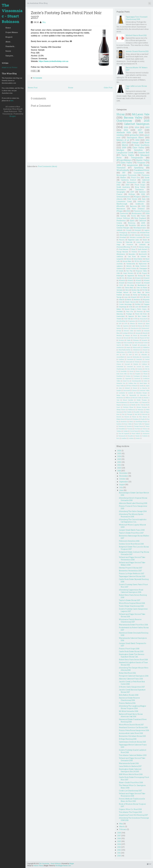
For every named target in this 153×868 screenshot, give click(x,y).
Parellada (120, 311)
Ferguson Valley (141, 271)
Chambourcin (135, 328)
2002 (141, 297)
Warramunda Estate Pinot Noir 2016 (133, 625)
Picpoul (144, 273)
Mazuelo (145, 333)
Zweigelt (135, 345)
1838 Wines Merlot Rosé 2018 (131, 774)
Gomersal (137, 378)
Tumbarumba (131, 264)
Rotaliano (136, 419)
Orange (135, 142)
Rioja (133, 249)
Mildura (128, 398)
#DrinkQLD (137, 350)
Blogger (13, 116)
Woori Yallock (136, 433)
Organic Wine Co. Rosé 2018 (130, 809)
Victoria (119, 242)
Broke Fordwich (141, 266)
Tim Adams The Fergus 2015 (130, 812)
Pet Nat (145, 290)
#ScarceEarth (144, 319)
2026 (119, 451)
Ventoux (145, 429)
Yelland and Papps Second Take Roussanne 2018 (132, 795)
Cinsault (129, 230)
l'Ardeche (145, 436)
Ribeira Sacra (120, 419)
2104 (124, 355)
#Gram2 (130, 280)
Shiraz (121, 114)
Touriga (119, 297)
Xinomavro (146, 433)
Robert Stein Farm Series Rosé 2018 (133, 660)
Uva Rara (137, 429)
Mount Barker (138, 259)
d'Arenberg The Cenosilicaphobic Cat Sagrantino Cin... (133, 521)
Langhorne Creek (125, 152)
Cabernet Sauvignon (137, 124)
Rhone (134, 417)
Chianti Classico (130, 302)
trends (138, 438)
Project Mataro (12, 32)
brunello (130, 436)
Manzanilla (133, 395)
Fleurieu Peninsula (142, 211)
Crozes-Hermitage (125, 304)
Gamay (123, 216)
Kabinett (127, 388)
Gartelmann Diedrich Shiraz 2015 (132, 742)
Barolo (129, 299)
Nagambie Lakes (134, 240)
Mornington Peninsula (126, 175)
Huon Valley (120, 386)
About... (8, 42)
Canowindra (146, 357)
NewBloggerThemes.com (63, 865)
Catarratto (139, 359)
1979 (136, 352)
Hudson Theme (38, 865)
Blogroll (9, 37)
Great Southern (142, 145)
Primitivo (130, 244)
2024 (128, 211)
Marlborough (122, 204)
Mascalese (143, 395)
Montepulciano (140, 228)
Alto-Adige (130, 285)
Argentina (126, 326)
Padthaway (132, 410)
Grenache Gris (121, 383)
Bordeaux (137, 299)
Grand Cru (126, 381)
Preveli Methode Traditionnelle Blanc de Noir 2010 (132, 800)
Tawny (135, 295)
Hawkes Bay (136, 290)
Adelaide (120, 230)
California (120, 256)
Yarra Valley (128, 155)
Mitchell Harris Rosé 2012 (136, 35)
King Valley (140, 187)
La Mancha (144, 388)
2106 (135, 247)
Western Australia (136, 237)
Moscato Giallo (137, 398)
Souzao (128, 295)
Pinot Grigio (140, 185)
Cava (120, 302)
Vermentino (132, 182)
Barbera (142, 192)
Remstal (145, 414)
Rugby (143, 419)
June (121, 490)
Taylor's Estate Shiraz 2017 (130, 600)
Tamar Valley (138, 424)
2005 (143, 223)
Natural (126, 338)
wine (126, 297)
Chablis (119, 288)
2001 (139, 321)
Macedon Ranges (142, 393)
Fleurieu (122, 240)
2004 (148, 213)
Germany (120, 290)
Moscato (147, 235)
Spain (132, 221)
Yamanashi (122, 436)
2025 (144, 321)
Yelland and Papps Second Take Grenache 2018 (132, 759)
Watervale (129, 242)
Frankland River (142, 170)
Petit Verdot (132, 199)
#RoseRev (121, 206)
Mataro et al (123, 140)
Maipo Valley (121, 395)
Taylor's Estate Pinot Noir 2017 (131, 533)
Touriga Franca (139, 426)
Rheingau (136, 340)
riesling (120, 135)
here (12, 101)
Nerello (133, 405)
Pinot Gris (136, 177)
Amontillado (120, 357)
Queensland (121, 316)
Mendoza (119, 335)
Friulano (128, 376)
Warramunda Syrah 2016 (129, 763)
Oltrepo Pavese (121, 410)
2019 (124, 142)
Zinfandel (142, 244)
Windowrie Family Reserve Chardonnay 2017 (130, 621)
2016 (126, 127)
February (123, 829)
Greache (139, 331)
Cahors (126, 328)
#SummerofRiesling (123, 247)
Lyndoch (131, 393)
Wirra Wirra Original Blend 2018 (132, 603)
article (143, 225)
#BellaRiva (146, 347)
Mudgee (120, 150)
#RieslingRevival (125, 235)
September (124, 482)
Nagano (119, 405)
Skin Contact (142, 316)
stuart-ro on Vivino (10, 67)
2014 (137, 127)
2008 (119, 165)
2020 (128, 185)
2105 (120, 323)
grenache (134, 135)
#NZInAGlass (121, 352)
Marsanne (121, 209)
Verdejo (126, 431)
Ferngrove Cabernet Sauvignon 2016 (134, 676)
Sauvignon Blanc (135, 137)
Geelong (145, 376)
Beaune (140, 326)
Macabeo (144, 307)
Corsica (139, 367)
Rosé (147, 142)
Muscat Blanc (127, 261)
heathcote (140, 204)
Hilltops (132, 194)
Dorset (131, 371)
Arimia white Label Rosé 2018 (131, 733)
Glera (127, 290)
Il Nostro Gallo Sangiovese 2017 (132, 687)
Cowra (119, 223)
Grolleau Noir (133, 383)
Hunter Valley (143, 160)
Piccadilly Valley (139, 412)
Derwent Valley (129, 331)
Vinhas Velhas (145, 431)
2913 (136, 355)
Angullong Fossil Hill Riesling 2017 (133, 815)
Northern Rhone (128, 407)
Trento (147, 426)
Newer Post (33, 88)
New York (141, 405)
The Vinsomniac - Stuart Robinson (12, 13)
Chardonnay (124, 121)
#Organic (138, 197)
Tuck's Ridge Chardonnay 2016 (131, 606)
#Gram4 (147, 280)
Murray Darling (144, 247)
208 (148, 321)
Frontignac (137, 376)
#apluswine (143, 264)
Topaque (147, 424)
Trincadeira (122, 429)
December (123, 473)
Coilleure (144, 364)
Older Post (108, 88)
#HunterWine (145, 233)
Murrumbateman (122, 402)
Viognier (141, 163)
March (122, 826)
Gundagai (125, 333)
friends (138, 436)
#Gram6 (130, 283)
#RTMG (130, 352)
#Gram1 (130, 278)
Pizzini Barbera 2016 (127, 703)
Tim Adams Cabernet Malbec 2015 (133, 755)
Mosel (135, 335)
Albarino (132, 323)
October (122, 479)
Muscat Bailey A (135, 402)
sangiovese (132, 165)
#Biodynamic (121, 254)
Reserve (127, 417)
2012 (126, 130)
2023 (143, 206)
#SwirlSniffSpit (121, 321)
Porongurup (123, 233)
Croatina (140, 369)
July (121, 487)
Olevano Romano (142, 407)
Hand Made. (143, 383)
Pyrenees (145, 175)
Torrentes (121, 426)
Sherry (131, 422)
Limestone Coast (124, 201)
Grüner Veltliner (123, 218)
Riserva (129, 419)
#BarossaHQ (137, 347)
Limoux (134, 390)
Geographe (121, 192)
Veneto (119, 319)
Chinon (119, 364)
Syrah (147, 177)
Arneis (139, 242)
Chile (140, 302)
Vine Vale (127, 319)
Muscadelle (144, 335)
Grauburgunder (137, 381)
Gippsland (128, 378)
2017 (140, 130)
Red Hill (137, 414)
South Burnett (142, 249)
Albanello (144, 355)
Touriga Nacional (122, 252)
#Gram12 (134, 297)
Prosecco (134, 233)
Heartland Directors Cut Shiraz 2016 (133, 727)
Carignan (120, 225)
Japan (148, 386)
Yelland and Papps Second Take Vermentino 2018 (132, 558)
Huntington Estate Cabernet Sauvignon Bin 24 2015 (130, 770)
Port (123, 414)
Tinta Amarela (128, 343)
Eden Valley (127, 163)
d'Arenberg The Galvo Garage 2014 (133, 511)
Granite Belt (144, 152)
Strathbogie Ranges (142, 422)
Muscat (119, 338)
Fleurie (145, 374)
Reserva (119, 417)
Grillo (131, 307)
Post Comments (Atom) (48, 166)
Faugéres (138, 374)
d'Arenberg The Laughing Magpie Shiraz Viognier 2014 (133, 707)
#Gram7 (138, 283)
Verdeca (119, 431)
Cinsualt (127, 364)
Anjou (128, 357)
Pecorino (140, 311)
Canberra (120, 268)
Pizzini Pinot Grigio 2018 (129, 649)
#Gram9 (145, 350)
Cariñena (121, 359)
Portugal (130, 414)
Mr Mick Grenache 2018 (129, 711)
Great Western (128, 273)
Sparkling (139, 168)
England (145, 371)
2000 (121, 285)
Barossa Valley (133, 117)
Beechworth (143, 254)
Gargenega (122, 307)
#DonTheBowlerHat (124, 350)
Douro (138, 371)
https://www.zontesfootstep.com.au (54, 61)
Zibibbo (127, 345)
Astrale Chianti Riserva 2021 (137, 51)
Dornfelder (124, 371)
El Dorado (120, 271)
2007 (132, 192)
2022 (118, 185)
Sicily (133, 216)
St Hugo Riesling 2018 (128, 739)
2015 (147, 121)
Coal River (132, 256)
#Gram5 (122, 283)
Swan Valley (128, 424)
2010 (137, 140)
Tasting (140, 276)
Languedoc (120, 259)
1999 (146, 352)
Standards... (10, 46)
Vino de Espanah (124, 433)
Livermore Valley (144, 390)
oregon (128, 347)
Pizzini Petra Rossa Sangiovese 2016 (134, 730)
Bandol (133, 326)
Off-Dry (137, 261)
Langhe (119, 390)
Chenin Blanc (129, 288)
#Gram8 (147, 283)
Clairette (136, 364)
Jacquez (138, 333)
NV (124, 173)
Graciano (138, 235)
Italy (144, 199)
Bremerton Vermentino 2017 (130, 571)
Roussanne (121, 189)
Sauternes (124, 422)
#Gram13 (146, 278)
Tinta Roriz (138, 343)
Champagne (143, 268)
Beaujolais (132, 254)
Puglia (129, 340)
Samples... (10, 56)
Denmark (138, 230)
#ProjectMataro (124, 160)
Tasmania (139, 189)
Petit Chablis (128, 412)
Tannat (145, 240)
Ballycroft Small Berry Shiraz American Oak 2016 (131, 715)
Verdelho (133, 225)
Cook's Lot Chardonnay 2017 (130, 791)
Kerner (135, 388)
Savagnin (144, 340)
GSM (118, 273)
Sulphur (119, 343)
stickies (131, 438)
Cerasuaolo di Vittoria (133, 362)
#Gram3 (139, 280)
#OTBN (135, 319)
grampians (144, 345)
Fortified (138, 304)
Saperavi (131, 316)
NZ (138, 273)
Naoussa (126, 405)
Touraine (129, 426)
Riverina (132, 223)
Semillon (138, 150)
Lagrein (147, 230)
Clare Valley (138, 147)
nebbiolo (141, 201)
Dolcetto (143, 256)
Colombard (120, 367)
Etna (131, 374)
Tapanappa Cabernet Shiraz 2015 (132, 576)
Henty (132, 333)
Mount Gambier (128, 400)
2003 (148, 297)
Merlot (125, 145)
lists (118, 438)
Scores (8, 51)
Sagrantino (131, 276)
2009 (124, 147)
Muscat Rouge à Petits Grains (136, 309)
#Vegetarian (131, 321)
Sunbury (119, 424)
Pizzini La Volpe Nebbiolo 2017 (132, 573)
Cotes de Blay (131, 369)
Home (8, 28)
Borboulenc (136, 357)
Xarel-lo (119, 345)
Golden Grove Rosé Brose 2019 (131, 544)
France (119, 194)
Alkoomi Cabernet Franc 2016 (131, 679)
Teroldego (144, 295)
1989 (141, 352)
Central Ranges (123, 228)
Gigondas (119, 378)
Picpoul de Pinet (145, 338)
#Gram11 (138, 278)
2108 (130, 355)
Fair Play (129, 271)
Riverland (123, 237)
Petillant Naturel (122, 292)
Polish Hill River (141, 314)
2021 (144, 182)
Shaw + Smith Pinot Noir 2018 (131, 782)
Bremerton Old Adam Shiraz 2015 (132, 736)
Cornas (147, 302)
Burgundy (146, 299)
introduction (120, 347)
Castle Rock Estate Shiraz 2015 (131, 651)
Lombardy (122, 393)
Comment (130, 367)
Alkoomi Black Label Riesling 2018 (133, 503)
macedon (144, 252)
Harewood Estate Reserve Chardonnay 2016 (129, 699)
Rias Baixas (143, 417)
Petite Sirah (134, 338)
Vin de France (134, 431)
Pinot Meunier (124, 249)
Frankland (120, 376)
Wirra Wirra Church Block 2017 (131, 725)
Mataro (119, 309)
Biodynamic (137, 213)
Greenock (124, 213)
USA (123, 278)
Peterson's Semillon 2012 (129, 541)
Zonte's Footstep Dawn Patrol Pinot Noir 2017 (66, 15)
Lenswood (127, 390)
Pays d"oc (130, 311)
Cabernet (142, 221)
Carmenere (130, 359)
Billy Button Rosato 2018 (129, 695)
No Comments (38, 78)
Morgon (128, 335)
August (122, 485)
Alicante (140, 323)
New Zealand (138, 209)
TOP (149, 864)
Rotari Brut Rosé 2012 (127, 673)
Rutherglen (120, 276)
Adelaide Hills (124, 132)
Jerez (120, 388)
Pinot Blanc (137, 292)
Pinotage (129, 314)
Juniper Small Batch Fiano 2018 (132, 530)
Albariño (122, 299)
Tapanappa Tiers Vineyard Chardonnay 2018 (137, 18)
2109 (126, 323)
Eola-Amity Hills (122, 374)
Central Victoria (131, 268)
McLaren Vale (141, 114)
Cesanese (145, 362)
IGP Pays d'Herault (132, 386)
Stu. (44, 22)
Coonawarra (139, 173)
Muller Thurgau (142, 400)
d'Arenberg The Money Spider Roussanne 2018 (131, 515)
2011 (147, 140)
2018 (141, 132)
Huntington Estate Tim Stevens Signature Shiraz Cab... (132, 655)
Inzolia (142, 386)
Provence (121, 340)
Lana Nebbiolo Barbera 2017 (130, 766)
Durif (148, 237)
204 (118, 355)
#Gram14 (122, 280)
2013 (147, 127)
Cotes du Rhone (142, 288)
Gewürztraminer (123, 197)
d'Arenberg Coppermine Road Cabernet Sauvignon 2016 (131, 591)
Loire (137, 307)
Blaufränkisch (142, 285)
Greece (146, 381)
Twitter (145, 343)
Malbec (123, 177)
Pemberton (121, 221)
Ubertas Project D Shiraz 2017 (131, 568)
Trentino (134, 252)
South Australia (123, 187)
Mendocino (120, 398)
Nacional (145, 402)
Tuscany (130, 429)
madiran (124, 438)
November (124, 476)
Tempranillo (137, 158)
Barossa (133, 206)
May (121, 824)
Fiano (143, 216)
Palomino (141, 410)
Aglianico (120, 266)
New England (140, 218)
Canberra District (128, 180)
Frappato (147, 304)
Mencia (129, 259)
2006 (143, 194)
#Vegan (120, 211)
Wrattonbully (123, 170)
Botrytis (129, 266)
